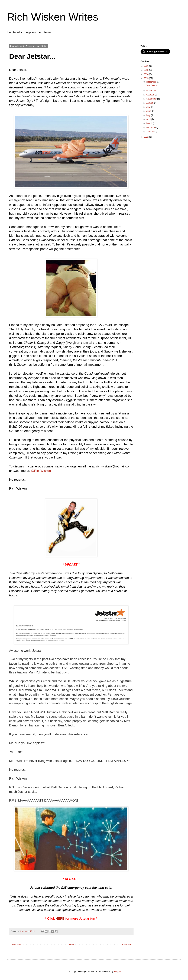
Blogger (117, 972)
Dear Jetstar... (152, 85)
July (149, 107)
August (150, 103)
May (149, 115)
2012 (147, 137)
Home (72, 945)
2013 (147, 78)
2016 (147, 66)
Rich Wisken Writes (53, 17)
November (152, 91)
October (150, 95)
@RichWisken (41, 471)
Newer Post (15, 945)
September (152, 99)
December (152, 82)
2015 (147, 70)
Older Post (127, 945)
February (151, 128)
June (149, 111)
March (150, 123)
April (149, 119)
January (150, 132)
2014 (147, 74)
